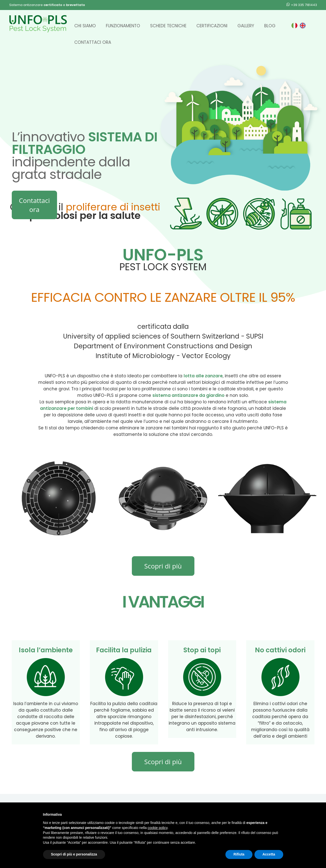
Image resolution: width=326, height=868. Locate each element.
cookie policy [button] (157, 828)
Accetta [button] (269, 854)
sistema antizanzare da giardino (188, 395)
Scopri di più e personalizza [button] (74, 854)
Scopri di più (163, 566)
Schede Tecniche (168, 26)
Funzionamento (123, 26)
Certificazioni (212, 26)
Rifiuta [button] (239, 854)
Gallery (246, 26)
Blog (270, 26)
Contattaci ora (93, 42)
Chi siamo (85, 26)
